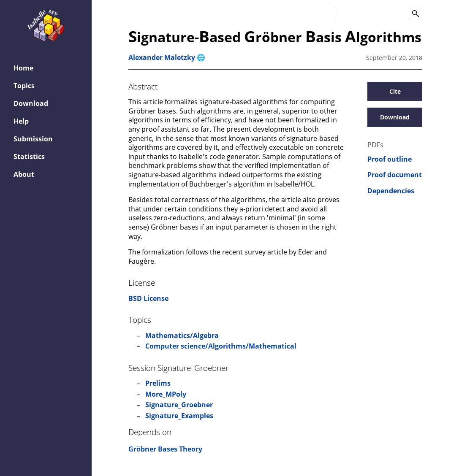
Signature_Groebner (179, 405)
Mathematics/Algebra (182, 335)
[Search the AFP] (372, 14)
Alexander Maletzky (162, 57)
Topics (24, 86)
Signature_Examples (179, 416)
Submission (33, 139)
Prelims (158, 383)
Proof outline (390, 159)
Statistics (29, 157)
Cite (395, 91)
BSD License (148, 298)
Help (21, 121)
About (24, 174)
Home (23, 68)
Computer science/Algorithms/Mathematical (221, 346)
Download (31, 103)
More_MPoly (166, 394)
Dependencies (391, 191)
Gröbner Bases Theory (165, 449)
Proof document (395, 175)
